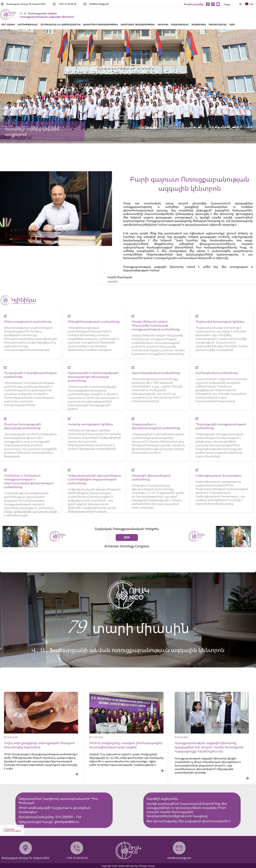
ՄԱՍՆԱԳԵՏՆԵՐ (180, 24)
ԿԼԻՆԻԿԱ (163, 24)
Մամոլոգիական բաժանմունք (217, 373)
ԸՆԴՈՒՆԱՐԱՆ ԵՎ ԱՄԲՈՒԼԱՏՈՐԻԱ (61, 24)
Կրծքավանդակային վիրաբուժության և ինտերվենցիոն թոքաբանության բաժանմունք (95, 479)
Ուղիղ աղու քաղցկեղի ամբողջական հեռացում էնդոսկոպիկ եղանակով (39, 745)
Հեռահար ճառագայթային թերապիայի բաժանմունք (23, 426)
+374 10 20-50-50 (67, 4)
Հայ (249, 5)
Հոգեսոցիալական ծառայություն (218, 475)
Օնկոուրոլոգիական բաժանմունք (28, 321)
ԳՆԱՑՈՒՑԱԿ (199, 24)
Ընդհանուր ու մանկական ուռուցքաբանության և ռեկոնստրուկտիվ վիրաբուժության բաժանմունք (29, 481)
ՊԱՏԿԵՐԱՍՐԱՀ (218, 24)
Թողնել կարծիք (194, 4)
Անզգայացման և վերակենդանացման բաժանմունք (156, 426)
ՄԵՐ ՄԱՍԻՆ (8, 24)
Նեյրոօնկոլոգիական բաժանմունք (156, 373)
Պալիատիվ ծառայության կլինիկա (220, 321)
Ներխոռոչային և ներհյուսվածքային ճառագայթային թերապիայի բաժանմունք (93, 377)
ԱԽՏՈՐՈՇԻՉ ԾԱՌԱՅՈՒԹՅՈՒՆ (101, 24)
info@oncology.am (99, 4)
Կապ (227, 4)
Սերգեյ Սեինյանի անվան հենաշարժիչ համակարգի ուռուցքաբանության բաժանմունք (156, 325)
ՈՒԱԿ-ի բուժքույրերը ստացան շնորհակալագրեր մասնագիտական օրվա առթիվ (126, 745)
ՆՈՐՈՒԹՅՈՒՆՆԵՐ (28, 24)
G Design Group (146, 866)
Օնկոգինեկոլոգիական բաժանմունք (94, 321)
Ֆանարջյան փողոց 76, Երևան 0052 (26, 4)
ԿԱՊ (232, 24)
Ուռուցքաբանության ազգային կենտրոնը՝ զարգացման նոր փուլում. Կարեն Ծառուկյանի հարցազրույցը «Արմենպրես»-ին (209, 747)
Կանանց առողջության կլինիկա (90, 424)
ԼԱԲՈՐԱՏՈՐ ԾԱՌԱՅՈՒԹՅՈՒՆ (138, 24)
